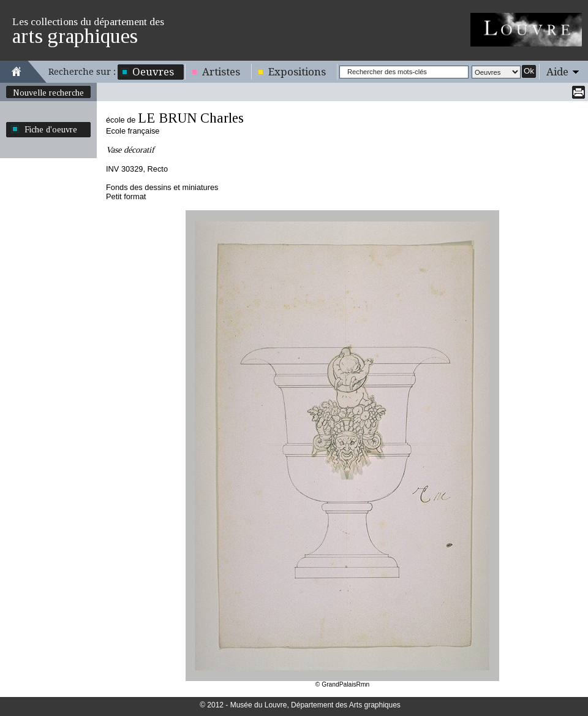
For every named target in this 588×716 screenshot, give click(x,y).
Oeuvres (153, 72)
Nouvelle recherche (48, 93)
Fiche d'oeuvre (51, 129)
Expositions (297, 72)
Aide (557, 72)
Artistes (221, 72)
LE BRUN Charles (191, 118)
